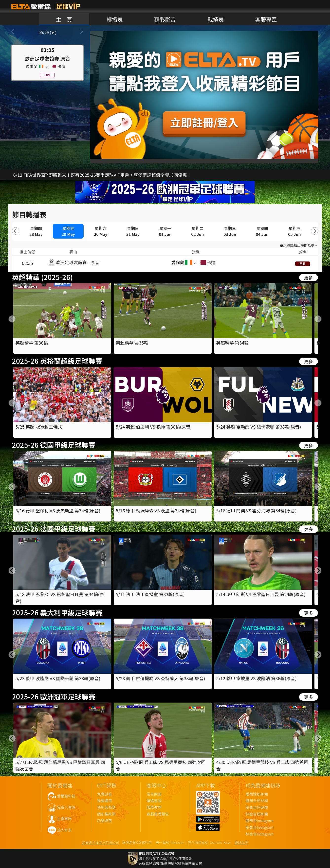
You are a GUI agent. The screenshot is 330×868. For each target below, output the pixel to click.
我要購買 (105, 801)
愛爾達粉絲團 (257, 794)
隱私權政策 (106, 814)
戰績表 (216, 19)
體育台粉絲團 (257, 801)
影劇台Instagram (259, 827)
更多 (309, 278)
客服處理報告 (158, 814)
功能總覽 (105, 821)
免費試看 (105, 794)
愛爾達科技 (66, 796)
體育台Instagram (259, 821)
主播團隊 (64, 819)
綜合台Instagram (259, 834)
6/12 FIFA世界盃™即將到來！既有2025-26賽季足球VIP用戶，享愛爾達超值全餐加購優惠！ (102, 175)
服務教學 (154, 807)
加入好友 (64, 830)
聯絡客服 (154, 801)
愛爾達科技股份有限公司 (100, 842)
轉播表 (114, 19)
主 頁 (64, 19)
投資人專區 (66, 807)
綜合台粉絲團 (257, 814)
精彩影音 (165, 19)
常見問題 (154, 794)
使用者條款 (106, 807)
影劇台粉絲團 (257, 807)
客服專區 (266, 19)
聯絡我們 (241, 842)
